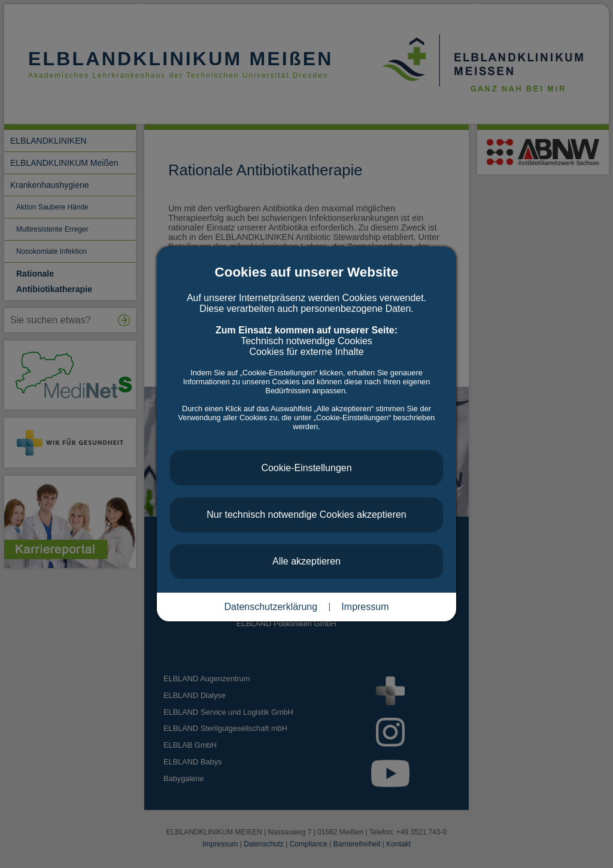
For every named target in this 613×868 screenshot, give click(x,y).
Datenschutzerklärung (271, 607)
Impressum (365, 607)
